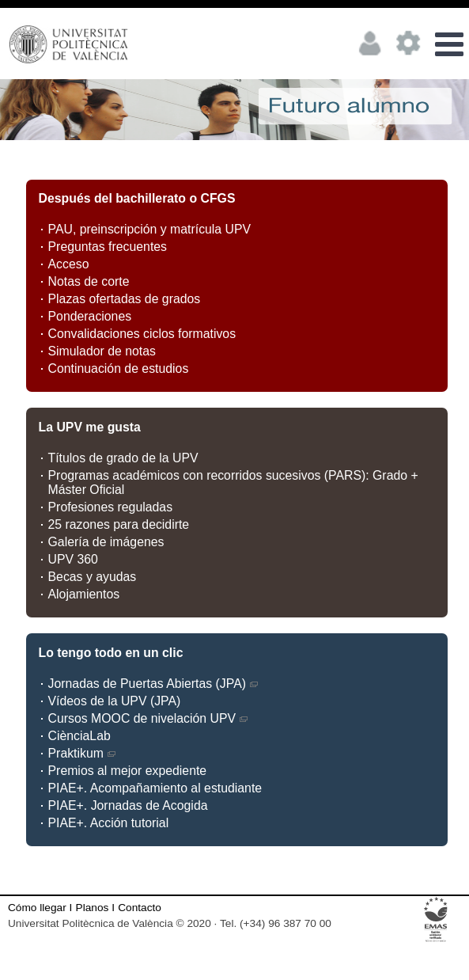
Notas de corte (89, 281)
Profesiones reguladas (111, 507)
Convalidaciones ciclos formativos (142, 334)
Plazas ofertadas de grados (125, 299)
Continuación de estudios (119, 368)
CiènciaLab (79, 736)
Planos (93, 908)
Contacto (140, 908)
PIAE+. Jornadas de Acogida (128, 805)
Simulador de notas (102, 351)
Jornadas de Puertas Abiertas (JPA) (154, 684)
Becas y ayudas (93, 577)
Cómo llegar (37, 908)
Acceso (69, 264)
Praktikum (83, 753)
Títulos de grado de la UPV (123, 458)
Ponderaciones (90, 316)
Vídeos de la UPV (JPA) (115, 701)
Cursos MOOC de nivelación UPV (149, 718)
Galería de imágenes (106, 542)
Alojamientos (84, 594)
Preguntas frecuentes (108, 247)
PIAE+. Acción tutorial (109, 823)
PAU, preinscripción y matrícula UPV (150, 229)
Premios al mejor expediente (128, 771)
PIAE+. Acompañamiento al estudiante (155, 788)
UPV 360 (73, 559)
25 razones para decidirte (119, 524)
